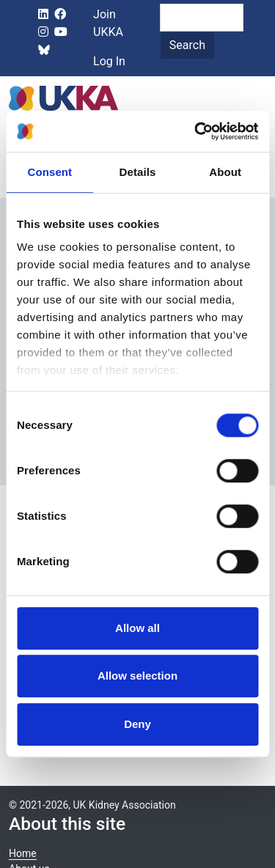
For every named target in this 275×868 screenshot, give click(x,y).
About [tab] (225, 172)
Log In (109, 61)
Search (187, 45)
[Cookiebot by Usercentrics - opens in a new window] (196, 131)
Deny (137, 724)
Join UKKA (108, 23)
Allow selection (137, 676)
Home (23, 853)
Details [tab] (138, 172)
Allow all (137, 628)
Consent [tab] (49, 172)
